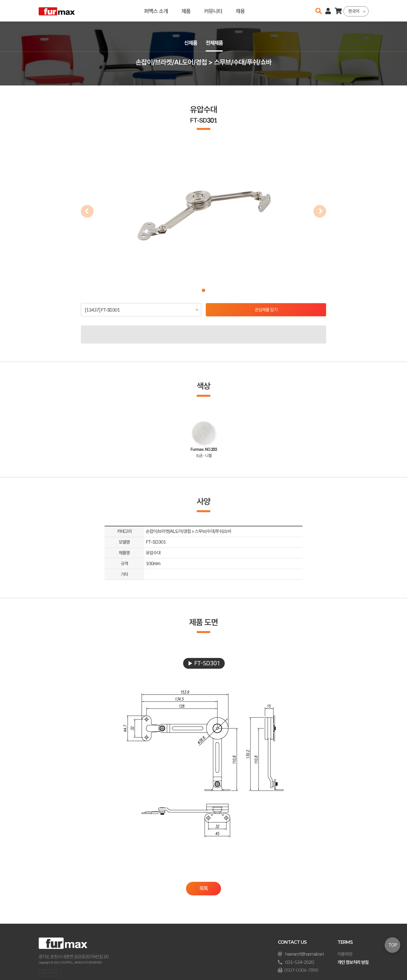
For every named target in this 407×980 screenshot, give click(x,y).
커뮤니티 (213, 11)
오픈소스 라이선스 (50, 973)
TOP (393, 945)
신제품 (190, 43)
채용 (240, 11)
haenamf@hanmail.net (305, 954)
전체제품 (215, 43)
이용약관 (345, 954)
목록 (203, 888)
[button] (203, 290)
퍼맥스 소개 (156, 11)
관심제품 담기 (266, 310)
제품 (186, 11)
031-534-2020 (300, 962)
